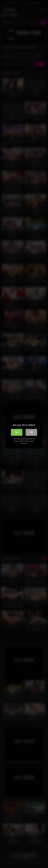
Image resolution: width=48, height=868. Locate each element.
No (31, 432)
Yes (17, 432)
